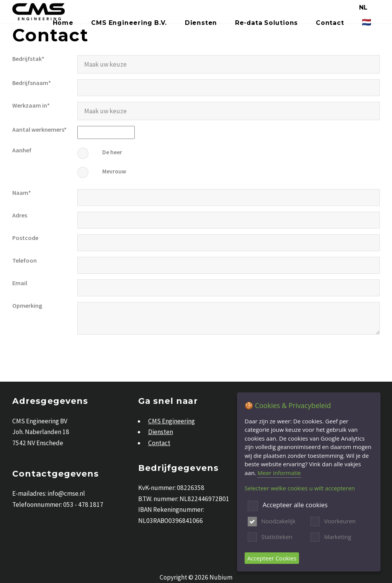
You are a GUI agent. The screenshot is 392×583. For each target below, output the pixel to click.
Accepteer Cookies (272, 558)
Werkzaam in (30, 105)
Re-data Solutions (266, 23)
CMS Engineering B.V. (129, 23)
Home (63, 23)
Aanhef (22, 150)
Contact (330, 23)
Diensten (201, 23)
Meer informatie (279, 473)
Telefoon (24, 260)
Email (20, 283)
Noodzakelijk (278, 521)
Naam (20, 193)
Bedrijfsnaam (30, 83)
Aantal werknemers (38, 129)
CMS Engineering (171, 421)
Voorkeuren (340, 521)
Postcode (25, 238)
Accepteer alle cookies (295, 505)
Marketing (338, 537)
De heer (112, 152)
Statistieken (277, 537)
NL (364, 7)
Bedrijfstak (27, 59)
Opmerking (27, 305)
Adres (20, 215)
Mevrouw (114, 171)
